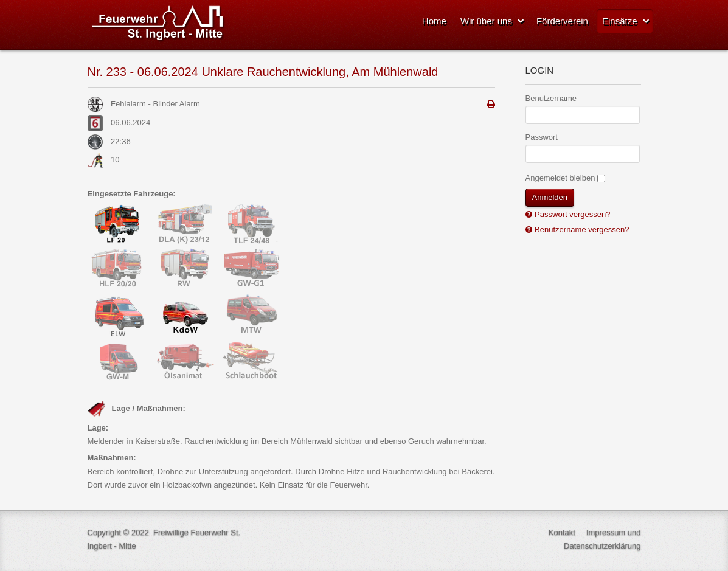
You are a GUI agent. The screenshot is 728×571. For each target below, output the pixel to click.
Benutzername (551, 98)
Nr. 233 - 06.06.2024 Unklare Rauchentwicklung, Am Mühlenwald (263, 72)
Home (434, 21)
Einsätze (620, 21)
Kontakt (562, 532)
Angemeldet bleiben (560, 178)
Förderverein (562, 21)
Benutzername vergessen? (581, 230)
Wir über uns (486, 21)
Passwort (542, 137)
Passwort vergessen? (572, 214)
